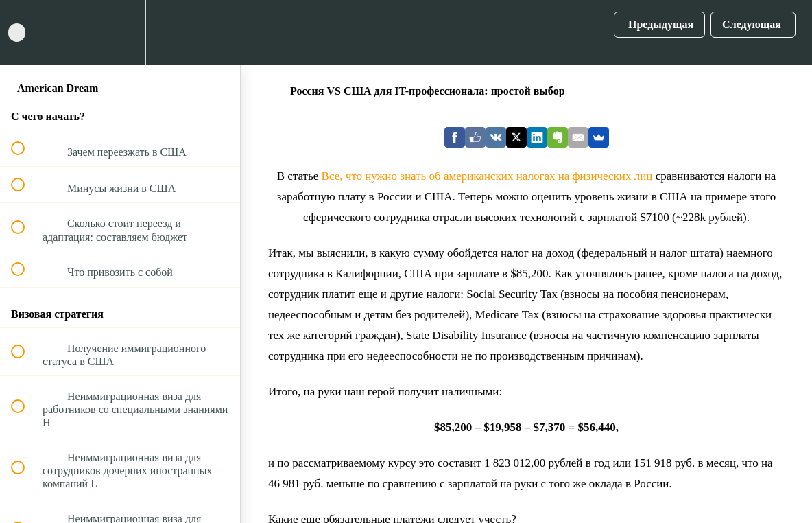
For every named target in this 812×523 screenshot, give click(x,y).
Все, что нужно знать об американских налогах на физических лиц (487, 176)
